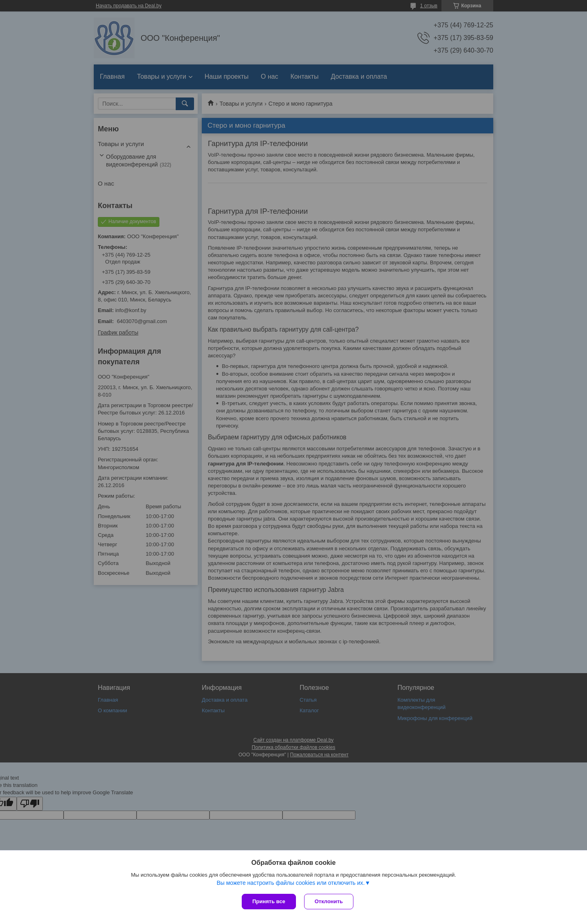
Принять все (269, 901)
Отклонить (329, 901)
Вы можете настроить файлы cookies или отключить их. (290, 883)
